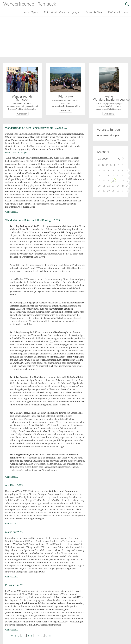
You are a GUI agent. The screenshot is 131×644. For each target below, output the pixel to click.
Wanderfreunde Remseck (22, 98)
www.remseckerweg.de (16, 152)
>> (51, 636)
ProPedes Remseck (118, 12)
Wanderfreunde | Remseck (30, 4)
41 (46, 636)
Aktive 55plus (31, 12)
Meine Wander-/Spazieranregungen (62, 12)
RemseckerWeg (94, 12)
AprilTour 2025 (14, 485)
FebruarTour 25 (14, 585)
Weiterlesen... (11, 212)
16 (113, 181)
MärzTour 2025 (14, 532)
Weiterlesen (22, 114)
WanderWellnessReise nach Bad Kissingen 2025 (33, 220)
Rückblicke (65, 97)
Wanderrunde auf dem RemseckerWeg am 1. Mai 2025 (36, 128)
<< (12, 636)
